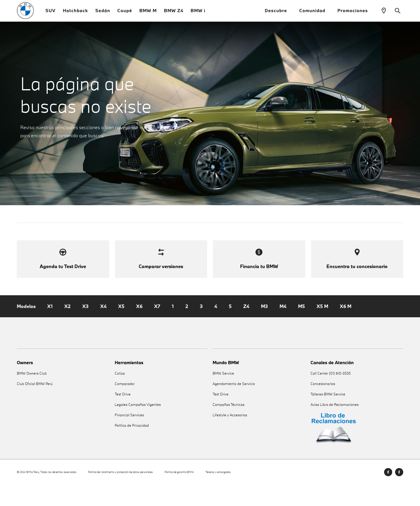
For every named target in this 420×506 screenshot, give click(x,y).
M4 (283, 328)
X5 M (322, 328)
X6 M (346, 328)
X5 (121, 328)
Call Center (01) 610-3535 (331, 395)
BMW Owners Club (32, 395)
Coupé (125, 14)
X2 (67, 328)
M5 (302, 328)
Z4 (246, 328)
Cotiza (120, 395)
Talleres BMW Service (328, 416)
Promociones (355, 14)
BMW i (198, 14)
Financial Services (129, 436)
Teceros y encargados (218, 493)
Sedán (103, 14)
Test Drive (123, 416)
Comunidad (315, 14)
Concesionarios (323, 405)
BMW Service (223, 395)
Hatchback (75, 14)
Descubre (278, 14)
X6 (139, 328)
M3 (264, 328)
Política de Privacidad (132, 447)
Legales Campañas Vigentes (138, 426)
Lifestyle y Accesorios (230, 436)
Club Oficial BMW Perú (35, 405)
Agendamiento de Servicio (234, 405)
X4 (103, 328)
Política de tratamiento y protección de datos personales (120, 493)
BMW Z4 (174, 14)
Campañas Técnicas (229, 426)
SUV (51, 14)
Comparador (125, 405)
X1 (50, 328)
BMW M (148, 14)
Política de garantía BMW (179, 493)
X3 (85, 328)
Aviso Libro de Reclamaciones (335, 426)
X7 (157, 328)
